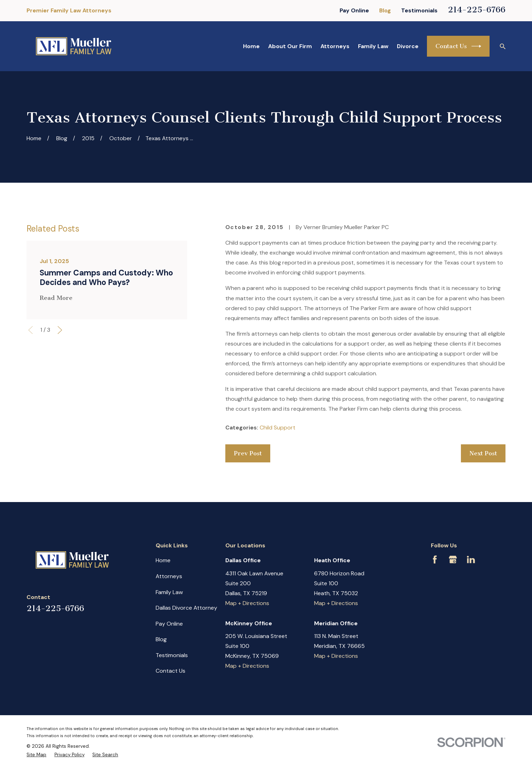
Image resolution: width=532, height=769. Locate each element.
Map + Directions (247, 603)
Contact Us (458, 46)
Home (163, 560)
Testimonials (419, 10)
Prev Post (248, 453)
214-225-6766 (477, 10)
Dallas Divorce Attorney (186, 608)
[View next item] (60, 330)
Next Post (483, 453)
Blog (385, 10)
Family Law (169, 592)
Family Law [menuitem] (373, 46)
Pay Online (354, 10)
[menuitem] (36, 755)
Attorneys (169, 576)
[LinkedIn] (471, 559)
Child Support (277, 428)
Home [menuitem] (251, 46)
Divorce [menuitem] (408, 46)
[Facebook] (435, 559)
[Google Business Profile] (453, 559)
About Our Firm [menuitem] (290, 46)
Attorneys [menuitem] (335, 46)
